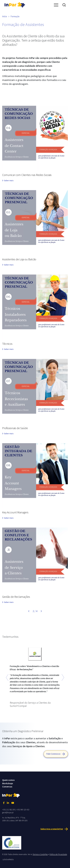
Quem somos (8, 780)
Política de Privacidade (58, 854)
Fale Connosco (53, 754)
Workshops (8, 783)
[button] (7, 678)
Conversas (7, 787)
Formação (15, 16)
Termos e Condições (40, 854)
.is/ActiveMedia (8, 859)
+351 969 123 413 (23, 810)
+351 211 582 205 (9, 810)
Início (5, 16)
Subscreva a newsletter (52, 829)
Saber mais (9, 181)
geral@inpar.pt (8, 813)
